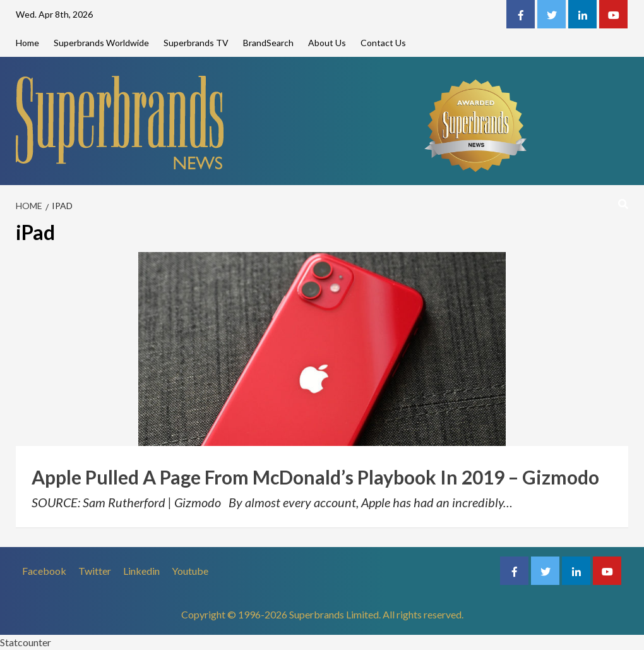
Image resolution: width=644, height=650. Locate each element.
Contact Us (383, 43)
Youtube (190, 571)
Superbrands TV (196, 43)
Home (27, 43)
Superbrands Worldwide (101, 43)
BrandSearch (268, 43)
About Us (327, 43)
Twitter (95, 571)
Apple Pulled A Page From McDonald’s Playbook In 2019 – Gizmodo (315, 477)
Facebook (44, 571)
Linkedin (141, 571)
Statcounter (26, 642)
